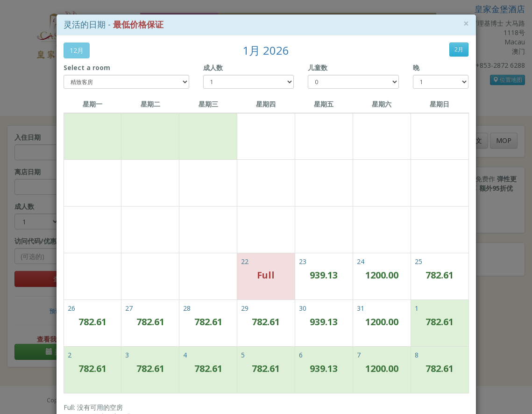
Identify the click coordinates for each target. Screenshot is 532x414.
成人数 (213, 68)
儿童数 (318, 68)
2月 (459, 49)
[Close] (466, 24)
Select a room (87, 68)
